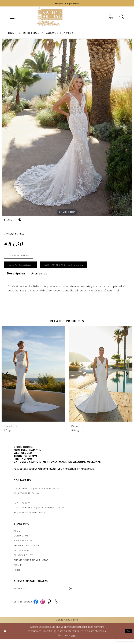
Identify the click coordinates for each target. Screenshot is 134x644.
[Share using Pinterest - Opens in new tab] (20, 221)
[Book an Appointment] (67, 4)
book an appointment (23, 268)
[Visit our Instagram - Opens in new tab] (44, 606)
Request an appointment (29, 516)
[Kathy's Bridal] (50, 18)
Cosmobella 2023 (59, 34)
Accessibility (22, 554)
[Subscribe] (78, 592)
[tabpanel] (67, 128)
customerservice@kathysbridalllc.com (39, 511)
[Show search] (122, 18)
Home (12, 34)
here (73, 640)
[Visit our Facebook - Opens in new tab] (36, 606)
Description (16, 277)
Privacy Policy (23, 559)
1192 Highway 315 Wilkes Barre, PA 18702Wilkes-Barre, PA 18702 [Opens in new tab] (38, 495)
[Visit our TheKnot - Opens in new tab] (59, 606)
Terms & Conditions (27, 549)
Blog (17, 574)
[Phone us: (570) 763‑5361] (111, 18)
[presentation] (33, 377)
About (18, 534)
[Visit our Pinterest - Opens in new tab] (51, 606)
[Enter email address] (47, 592)
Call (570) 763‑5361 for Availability (71, 268)
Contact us (21, 539)
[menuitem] (12, 18)
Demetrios (31, 34)
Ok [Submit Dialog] (128, 636)
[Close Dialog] (5, 636)
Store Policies (23, 544)
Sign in (18, 569)
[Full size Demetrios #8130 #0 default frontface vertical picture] (67, 128)
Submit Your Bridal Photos (31, 564)
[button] (12, 18)
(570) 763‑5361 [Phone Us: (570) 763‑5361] (22, 506)
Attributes (39, 277)
